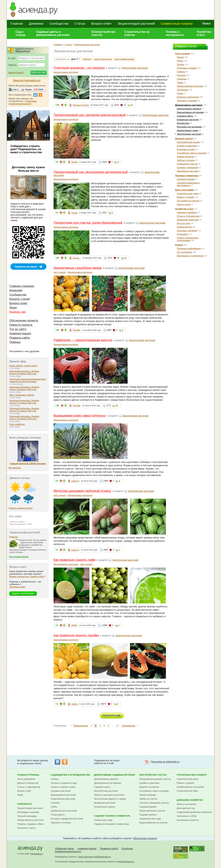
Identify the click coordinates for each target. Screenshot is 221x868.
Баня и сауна (184, 204)
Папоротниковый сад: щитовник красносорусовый (90, 115)
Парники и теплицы (61, 823)
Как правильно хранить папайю (76, 635)
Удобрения (182, 90)
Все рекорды (15, 468)
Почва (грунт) (58, 815)
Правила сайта (20, 338)
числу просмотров (103, 59)
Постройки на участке (188, 201)
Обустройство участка (153, 775)
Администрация (20, 333)
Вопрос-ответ (101, 24)
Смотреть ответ (17, 587)
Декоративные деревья (189, 109)
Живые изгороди (185, 157)
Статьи (80, 24)
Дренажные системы (188, 171)
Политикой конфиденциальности (23, 102)
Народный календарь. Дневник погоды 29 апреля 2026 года (24, 372)
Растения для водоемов (189, 127)
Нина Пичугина (85, 857)
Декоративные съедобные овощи (78, 268)
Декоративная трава (187, 130)
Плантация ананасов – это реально (79, 68)
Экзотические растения (135, 68)
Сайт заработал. (17, 424)
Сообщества (59, 24)
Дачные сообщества (28, 783)
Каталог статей (20, 299)
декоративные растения (66, 72)
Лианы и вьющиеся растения (109, 795)
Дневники (36, 24)
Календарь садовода (28, 812)
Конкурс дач (18, 312)
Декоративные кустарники (190, 112)
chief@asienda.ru (102, 857)
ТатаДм (76, 330)
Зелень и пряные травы (63, 787)
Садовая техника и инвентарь (112, 816)
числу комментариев (124, 59)
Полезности (25, 804)
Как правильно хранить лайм (74, 560)
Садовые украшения (188, 167)
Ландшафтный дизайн (188, 142)
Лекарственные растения (190, 86)
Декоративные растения (87, 45)
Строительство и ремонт (192, 775)
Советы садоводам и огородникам (188, 239)
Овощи (180, 57)
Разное (179, 245)
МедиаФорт (37, 854)
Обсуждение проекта (24, 321)
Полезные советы (27, 828)
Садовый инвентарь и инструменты (188, 184)
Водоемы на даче (186, 149)
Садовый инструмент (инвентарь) (112, 824)
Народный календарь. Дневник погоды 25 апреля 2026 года (24, 410)
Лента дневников (26, 779)
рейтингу (87, 59)
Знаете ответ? (38, 576)
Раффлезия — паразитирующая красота (83, 340)
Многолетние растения (106, 791)
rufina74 (75, 481)
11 (132, 105)
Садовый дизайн (148, 807)
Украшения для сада (150, 819)
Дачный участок (184, 138)
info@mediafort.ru (126, 862)
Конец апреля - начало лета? (23, 366)
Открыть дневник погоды (21, 508)
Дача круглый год (186, 808)
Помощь (15, 342)
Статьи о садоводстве (29, 787)
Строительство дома (188, 193)
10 (117, 406)
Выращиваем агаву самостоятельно (80, 416)
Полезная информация (189, 248)
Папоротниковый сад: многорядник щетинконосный (91, 172)
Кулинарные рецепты (188, 820)
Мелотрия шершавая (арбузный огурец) (82, 491)
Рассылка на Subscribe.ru (165, 762)
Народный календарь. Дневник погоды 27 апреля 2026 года (24, 402)
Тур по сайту (18, 329)
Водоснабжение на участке (153, 823)
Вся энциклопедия (19, 557)
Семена (181, 72)
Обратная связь (64, 848)
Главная (17, 24)
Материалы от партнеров (190, 256)
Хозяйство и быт (204, 33)
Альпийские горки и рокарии (192, 153)
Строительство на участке (137, 33)
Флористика (183, 123)
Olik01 (74, 625)
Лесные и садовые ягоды (64, 783)
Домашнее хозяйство (190, 800)
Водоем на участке (149, 787)
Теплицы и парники (187, 101)
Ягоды (180, 61)
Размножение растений (63, 799)
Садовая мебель (148, 815)
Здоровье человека (187, 231)
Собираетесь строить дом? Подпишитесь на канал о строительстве (26, 149)
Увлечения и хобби (186, 816)
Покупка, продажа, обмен (30, 824)
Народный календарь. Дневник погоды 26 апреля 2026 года (24, 418)
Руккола (13, 537)
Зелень (181, 64)
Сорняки (55, 803)
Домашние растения (105, 803)
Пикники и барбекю (187, 212)
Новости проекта (21, 325)
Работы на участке (186, 804)
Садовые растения (61, 791)
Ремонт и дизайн (186, 197)
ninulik (74, 162)
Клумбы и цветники (187, 146)
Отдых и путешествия (188, 216)
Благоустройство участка (104, 33)
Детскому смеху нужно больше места (28, 169)
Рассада (181, 75)
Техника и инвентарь (187, 176)
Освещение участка (187, 164)
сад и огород (60, 272)
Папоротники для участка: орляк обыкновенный (88, 223)
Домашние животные (188, 220)
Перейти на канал (26, 267)
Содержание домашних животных (194, 812)
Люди (13, 308)
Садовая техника (186, 179)
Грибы (180, 82)
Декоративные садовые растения (115, 775)
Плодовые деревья (187, 68)
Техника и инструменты (175, 33)
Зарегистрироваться (27, 80)
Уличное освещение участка (154, 803)
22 (125, 258)
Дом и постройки (185, 190)
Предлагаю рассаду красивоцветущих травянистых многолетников (28, 380)
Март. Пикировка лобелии (22, 395)
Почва (180, 93)
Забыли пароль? (16, 73)
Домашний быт (185, 227)
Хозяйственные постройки (190, 787)
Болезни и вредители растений (67, 819)
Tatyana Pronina (81, 105)
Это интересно (184, 252)
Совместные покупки (177, 24)
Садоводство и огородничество (70, 775)
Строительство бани (187, 791)
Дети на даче (184, 223)
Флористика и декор (105, 807)
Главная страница (22, 286)
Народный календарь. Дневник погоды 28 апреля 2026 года (24, 388)
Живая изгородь (148, 795)
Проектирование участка (152, 811)
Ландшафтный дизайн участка (155, 779)
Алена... (77, 258)
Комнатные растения (188, 120)
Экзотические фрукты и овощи (110, 799)
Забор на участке (148, 799)
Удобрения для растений (64, 811)
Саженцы (182, 79)
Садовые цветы (185, 116)
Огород (55, 779)
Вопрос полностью (19, 576)
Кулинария (182, 234)
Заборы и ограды (186, 160)
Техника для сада (103, 820)
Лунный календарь (27, 816)
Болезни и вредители (188, 97)
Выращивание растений (63, 795)
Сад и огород (20, 33)
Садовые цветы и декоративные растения (53, 33)
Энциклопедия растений (136, 24)
